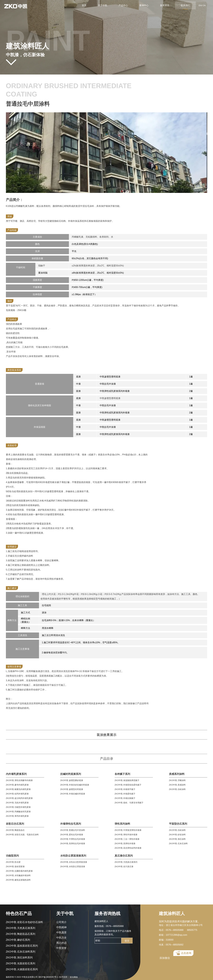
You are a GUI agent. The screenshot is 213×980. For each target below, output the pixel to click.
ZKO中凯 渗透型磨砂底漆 (72, 780)
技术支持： (68, 977)
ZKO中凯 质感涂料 (177, 785)
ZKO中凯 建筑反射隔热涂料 (18, 880)
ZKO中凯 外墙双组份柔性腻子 (128, 785)
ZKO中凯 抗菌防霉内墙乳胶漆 (19, 871)
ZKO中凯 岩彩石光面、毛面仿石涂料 (22, 835)
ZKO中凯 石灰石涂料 (178, 843)
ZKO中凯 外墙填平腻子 (125, 789)
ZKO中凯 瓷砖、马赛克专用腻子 (129, 803)
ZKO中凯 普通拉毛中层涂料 (73, 830)
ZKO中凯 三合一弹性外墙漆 (127, 839)
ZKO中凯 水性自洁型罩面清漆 (74, 862)
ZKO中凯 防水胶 (13, 862)
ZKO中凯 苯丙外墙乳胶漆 (17, 816)
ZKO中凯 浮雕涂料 (177, 780)
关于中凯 (103, 5)
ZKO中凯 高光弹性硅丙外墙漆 (128, 848)
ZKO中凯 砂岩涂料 (177, 835)
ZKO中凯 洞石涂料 (177, 839)
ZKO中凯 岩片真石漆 (124, 867)
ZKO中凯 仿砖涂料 (177, 789)
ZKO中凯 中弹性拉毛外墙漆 (73, 839)
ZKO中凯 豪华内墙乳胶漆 (17, 785)
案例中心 (144, 5)
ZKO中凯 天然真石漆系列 (126, 862)
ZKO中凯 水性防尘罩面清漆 (73, 867)
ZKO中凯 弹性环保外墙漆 (126, 835)
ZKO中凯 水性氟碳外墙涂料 (18, 875)
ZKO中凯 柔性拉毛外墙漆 (72, 835)
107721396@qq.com (177, 935)
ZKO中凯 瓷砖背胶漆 (15, 867)
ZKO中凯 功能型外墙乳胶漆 (18, 807)
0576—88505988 (115, 926)
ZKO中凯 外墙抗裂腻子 (125, 798)
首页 (84, 5)
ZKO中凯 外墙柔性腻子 (125, 794)
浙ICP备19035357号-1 (48, 977)
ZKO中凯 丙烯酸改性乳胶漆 (18, 812)
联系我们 (185, 5)
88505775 (192, 930)
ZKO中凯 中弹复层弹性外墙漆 (128, 830)
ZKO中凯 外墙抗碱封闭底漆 (73, 794)
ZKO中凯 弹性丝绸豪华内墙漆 (19, 780)
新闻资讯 (165, 5)
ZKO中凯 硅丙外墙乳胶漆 (17, 794)
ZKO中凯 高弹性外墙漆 (125, 843)
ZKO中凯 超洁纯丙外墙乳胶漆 (19, 798)
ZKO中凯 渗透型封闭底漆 (72, 789)
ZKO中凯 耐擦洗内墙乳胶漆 (18, 789)
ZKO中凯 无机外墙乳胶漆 (17, 803)
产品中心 (123, 5)
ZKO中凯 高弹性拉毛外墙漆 (73, 843)
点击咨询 (186, 954)
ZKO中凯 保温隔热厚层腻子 (127, 780)
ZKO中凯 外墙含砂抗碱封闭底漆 (75, 785)
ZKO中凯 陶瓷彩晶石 (15, 830)
